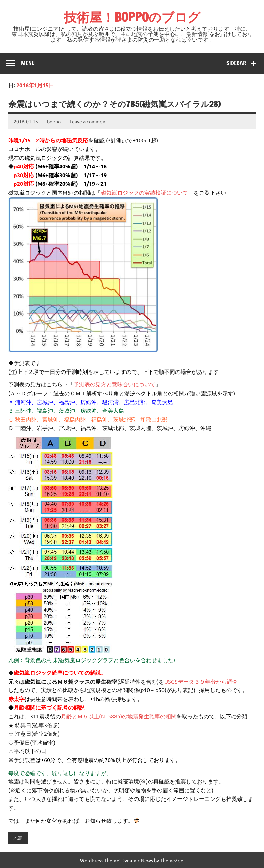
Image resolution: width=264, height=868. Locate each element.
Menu (28, 63)
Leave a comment (88, 121)
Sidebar (236, 63)
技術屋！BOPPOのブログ (132, 17)
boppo (54, 121)
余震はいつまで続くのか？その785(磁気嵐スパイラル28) (114, 104)
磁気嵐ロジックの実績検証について (144, 192)
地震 (18, 838)
